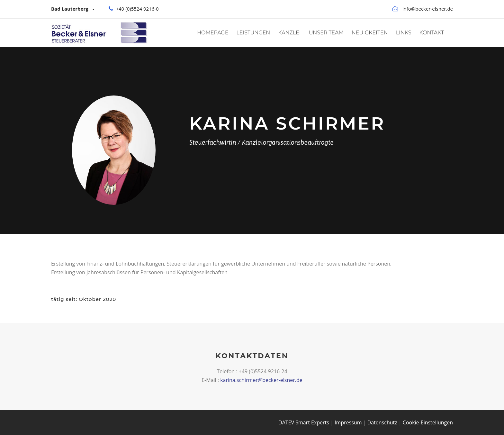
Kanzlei (289, 33)
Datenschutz (382, 422)
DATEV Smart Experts (304, 422)
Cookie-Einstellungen (428, 422)
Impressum (348, 422)
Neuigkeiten (370, 33)
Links (404, 33)
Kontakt (432, 33)
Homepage (213, 33)
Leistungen (253, 33)
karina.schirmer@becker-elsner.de (261, 380)
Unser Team (326, 33)
